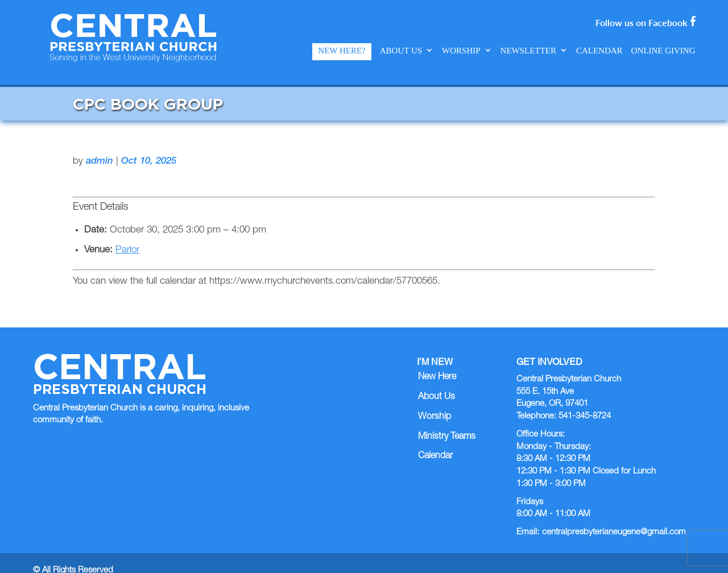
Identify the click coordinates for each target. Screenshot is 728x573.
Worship (461, 51)
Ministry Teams (447, 421)
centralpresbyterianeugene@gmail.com (614, 517)
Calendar (599, 51)
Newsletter (528, 51)
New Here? (342, 51)
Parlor (127, 235)
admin (100, 146)
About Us (401, 51)
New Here (437, 362)
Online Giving (663, 51)
